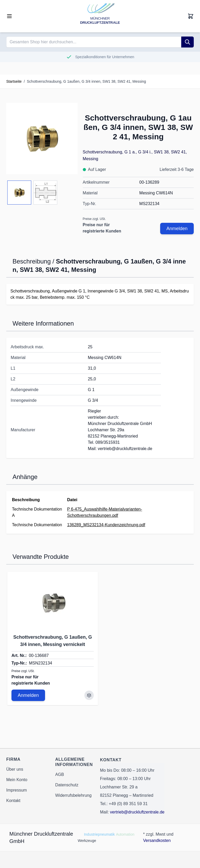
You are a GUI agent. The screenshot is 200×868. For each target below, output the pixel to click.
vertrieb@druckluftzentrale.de (137, 812)
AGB (60, 774)
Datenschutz (67, 785)
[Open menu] (9, 16)
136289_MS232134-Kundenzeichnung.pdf (106, 525)
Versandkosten (157, 840)
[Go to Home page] (100, 16)
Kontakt (13, 801)
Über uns (15, 769)
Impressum (17, 790)
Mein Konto (17, 780)
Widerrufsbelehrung (73, 795)
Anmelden (177, 229)
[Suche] (187, 42)
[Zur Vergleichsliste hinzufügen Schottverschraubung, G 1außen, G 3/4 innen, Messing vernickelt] (89, 695)
